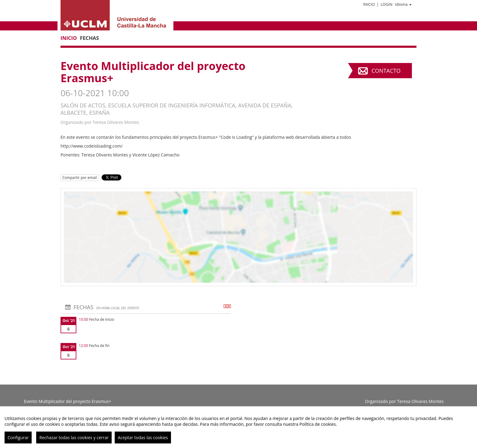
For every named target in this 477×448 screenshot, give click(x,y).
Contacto (386, 71)
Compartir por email (80, 178)
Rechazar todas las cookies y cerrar (74, 437)
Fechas (89, 38)
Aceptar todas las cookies (143, 437)
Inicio (369, 4)
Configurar (18, 437)
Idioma (403, 4)
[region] (238, 427)
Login (386, 4)
